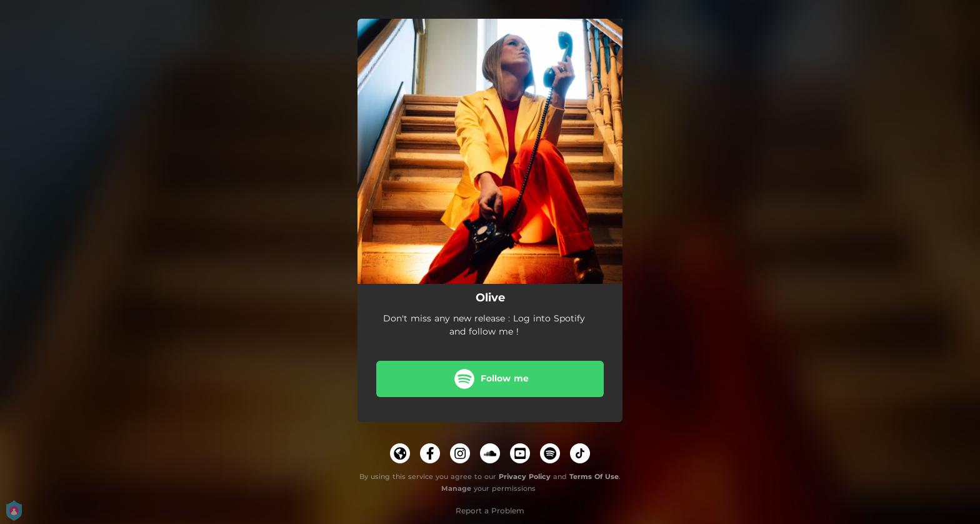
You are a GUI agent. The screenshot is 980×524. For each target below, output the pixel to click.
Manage (456, 488)
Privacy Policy (525, 476)
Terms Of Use (594, 476)
